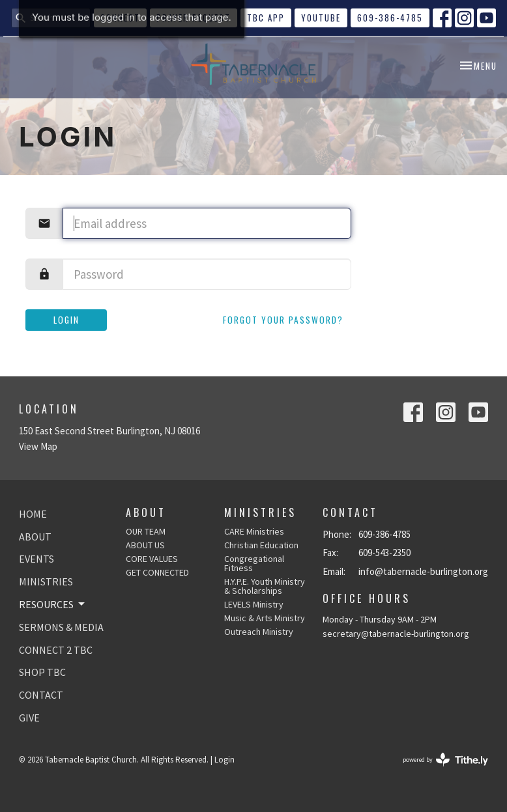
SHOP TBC (42, 672)
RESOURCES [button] (53, 604)
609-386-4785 (390, 18)
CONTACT (41, 695)
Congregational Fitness (254, 563)
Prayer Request (194, 18)
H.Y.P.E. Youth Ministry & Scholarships (265, 586)
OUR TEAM (146, 531)
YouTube (321, 18)
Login (66, 320)
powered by (445, 760)
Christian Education (261, 545)
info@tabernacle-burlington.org (423, 571)
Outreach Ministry (259, 632)
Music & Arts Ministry (265, 618)
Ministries (260, 512)
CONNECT (120, 18)
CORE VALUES (152, 559)
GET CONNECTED (157, 572)
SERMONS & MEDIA (61, 627)
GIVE (29, 718)
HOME (33, 514)
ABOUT (35, 537)
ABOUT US (145, 545)
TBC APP (266, 18)
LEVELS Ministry (254, 604)
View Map (38, 446)
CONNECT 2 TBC (56, 650)
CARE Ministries (254, 531)
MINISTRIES (46, 581)
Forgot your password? (283, 320)
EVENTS (36, 559)
